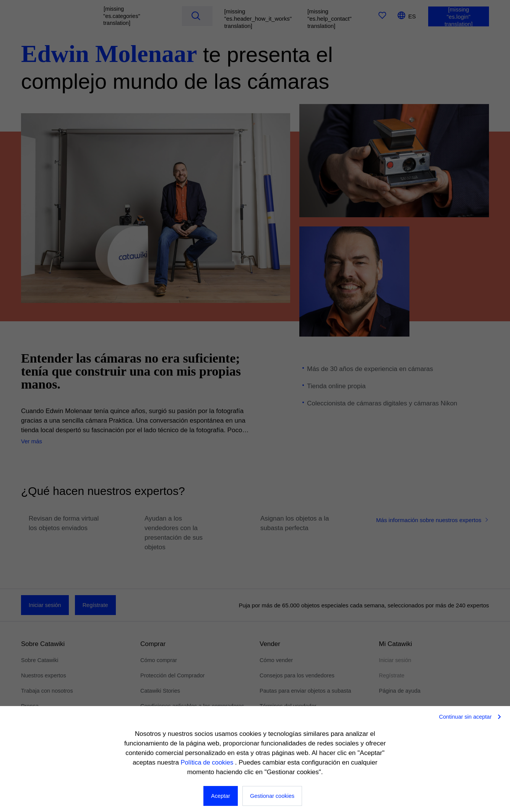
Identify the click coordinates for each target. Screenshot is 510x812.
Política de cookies (208, 762)
